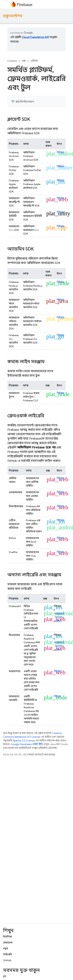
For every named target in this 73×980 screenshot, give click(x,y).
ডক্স (24, 61)
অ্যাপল (59, 617)
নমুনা (5, 948)
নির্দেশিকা (7, 937)
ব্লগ (5, 976)
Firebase (12, 61)
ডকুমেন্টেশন (13, 16)
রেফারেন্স (8, 943)
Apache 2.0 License (24, 741)
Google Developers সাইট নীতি (27, 744)
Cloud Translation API (35, 37)
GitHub (7, 960)
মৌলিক (34, 61)
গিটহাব (60, 152)
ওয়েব (57, 621)
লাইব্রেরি (7, 954)
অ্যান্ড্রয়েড (59, 614)
